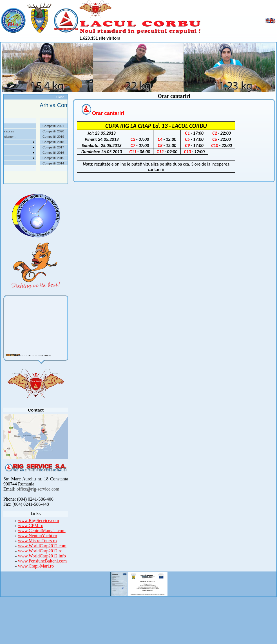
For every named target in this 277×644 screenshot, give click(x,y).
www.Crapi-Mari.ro (36, 566)
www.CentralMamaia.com (42, 531)
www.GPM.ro (31, 526)
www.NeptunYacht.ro (38, 536)
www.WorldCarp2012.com (42, 546)
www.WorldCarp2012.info (42, 556)
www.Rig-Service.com (39, 520)
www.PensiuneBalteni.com (42, 561)
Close (60, 97)
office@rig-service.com (38, 489)
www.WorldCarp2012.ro (40, 551)
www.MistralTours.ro (37, 541)
